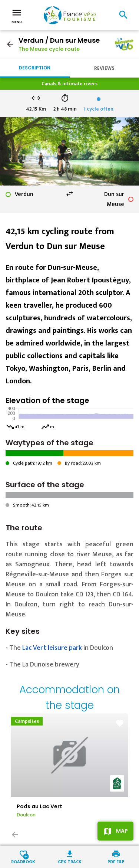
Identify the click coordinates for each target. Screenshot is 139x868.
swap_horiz (70, 194)
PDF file (116, 861)
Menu (17, 16)
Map (122, 831)
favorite (120, 723)
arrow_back (10, 44)
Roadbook (23, 861)
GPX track (70, 861)
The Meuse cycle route (49, 49)
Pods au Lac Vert (39, 806)
